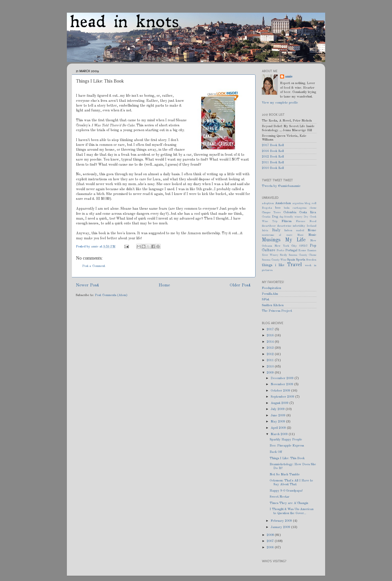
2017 (271, 329)
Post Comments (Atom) (111, 295)
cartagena (300, 208)
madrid (300, 230)
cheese (313, 208)
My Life (296, 240)
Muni (300, 235)
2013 (271, 348)
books (287, 208)
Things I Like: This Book (287, 458)
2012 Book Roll (273, 157)
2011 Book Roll (273, 162)
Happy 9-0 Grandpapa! (286, 491)
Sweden (311, 260)
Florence (300, 221)
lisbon (288, 230)
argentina (298, 203)
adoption (268, 203)
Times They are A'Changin (289, 503)
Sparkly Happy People (286, 440)
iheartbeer (269, 226)
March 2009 (280, 434)
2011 (271, 360)
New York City (286, 246)
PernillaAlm (270, 294)
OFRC (303, 246)
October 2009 (281, 391)
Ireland (311, 226)
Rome (302, 250)
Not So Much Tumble (285, 475)
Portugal (291, 250)
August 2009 (280, 403)
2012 (271, 354)
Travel (295, 265)
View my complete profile (280, 103)
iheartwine (284, 226)
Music (312, 235)
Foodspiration (271, 288)
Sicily (283, 255)
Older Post (240, 285)
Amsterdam (283, 203)
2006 (271, 547)
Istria (265, 230)
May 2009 (278, 422)
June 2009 (279, 415)
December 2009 (283, 378)
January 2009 (281, 527)
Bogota (267, 208)
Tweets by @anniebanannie (281, 186)
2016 (271, 335)
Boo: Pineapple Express (287, 446)
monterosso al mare (277, 235)
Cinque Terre (271, 212)
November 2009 (282, 384)
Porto (280, 250)
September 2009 (283, 397)
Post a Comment (94, 266)
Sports (301, 260)
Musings (271, 240)
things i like (273, 265)
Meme (312, 230)
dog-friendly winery (291, 217)
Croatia (266, 217)
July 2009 (278, 409)
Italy (276, 230)
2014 (271, 342)
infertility (299, 226)
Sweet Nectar (280, 497)
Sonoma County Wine (274, 260)
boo (278, 208)
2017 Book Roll (273, 145)
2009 (271, 373)
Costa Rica (308, 212)
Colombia (290, 212)
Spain (291, 260)
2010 (271, 367)
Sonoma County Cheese (302, 255)
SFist (266, 299)
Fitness (287, 221)
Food (313, 221)
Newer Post (87, 285)
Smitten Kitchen (273, 305)
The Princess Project (277, 311)
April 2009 (279, 428)
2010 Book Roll (273, 168)
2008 (271, 535)
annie (95, 247)
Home (164, 285)
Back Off (276, 452)
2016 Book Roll (273, 151)
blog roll (310, 203)
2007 (271, 541)
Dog (275, 217)
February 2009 (282, 521)
